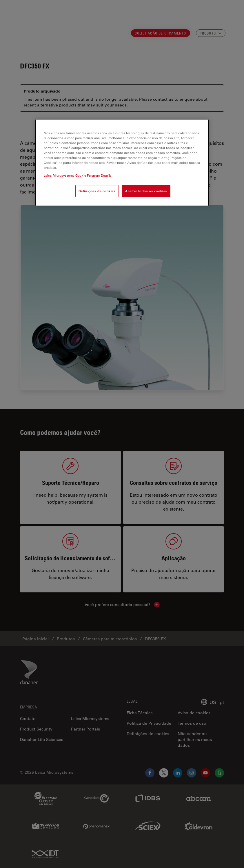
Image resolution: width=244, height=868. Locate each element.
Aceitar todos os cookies (146, 191)
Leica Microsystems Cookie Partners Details (78, 175)
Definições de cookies (97, 191)
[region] (122, 163)
